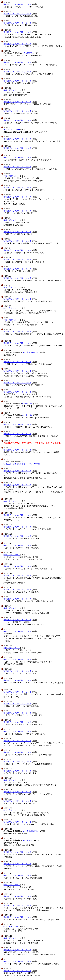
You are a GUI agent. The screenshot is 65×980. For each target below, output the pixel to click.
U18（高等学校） (20, 464)
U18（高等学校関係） (31, 352)
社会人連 (7, 464)
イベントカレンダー (12, 130)
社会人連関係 (27, 53)
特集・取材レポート (12, 90)
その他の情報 (27, 404)
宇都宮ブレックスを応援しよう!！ (17, 4)
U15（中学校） (36, 464)
